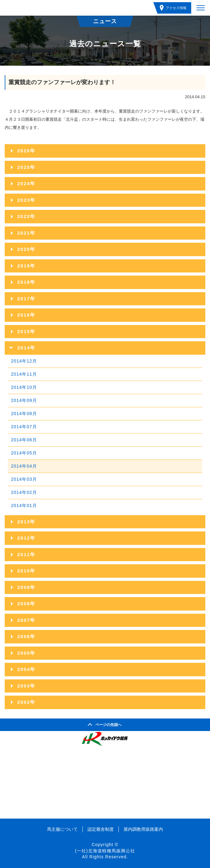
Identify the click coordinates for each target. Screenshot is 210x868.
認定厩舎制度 (101, 829)
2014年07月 (24, 427)
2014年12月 (24, 361)
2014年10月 (24, 387)
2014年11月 (24, 374)
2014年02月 (24, 492)
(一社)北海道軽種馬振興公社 (105, 851)
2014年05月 (24, 453)
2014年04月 (24, 466)
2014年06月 (24, 440)
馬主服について (62, 829)
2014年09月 (24, 400)
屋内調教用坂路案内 (143, 829)
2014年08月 (24, 414)
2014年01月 (24, 505)
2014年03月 (24, 479)
